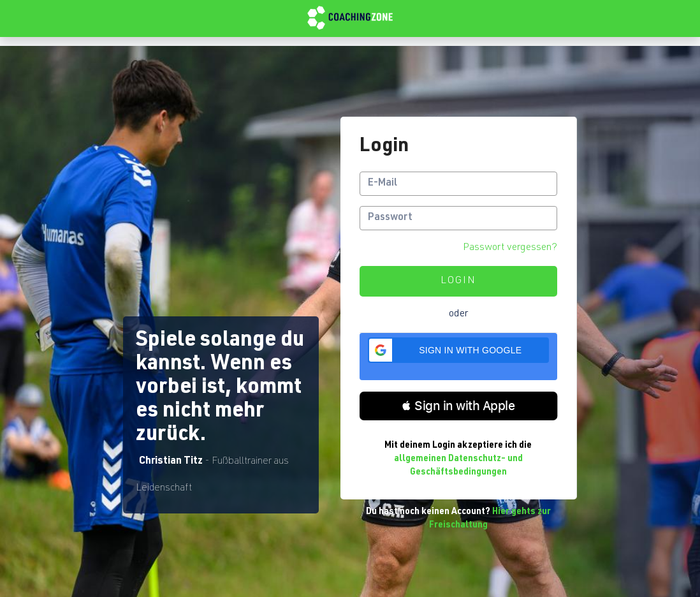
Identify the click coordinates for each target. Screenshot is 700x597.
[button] (458, 350)
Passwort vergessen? (510, 248)
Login (458, 281)
